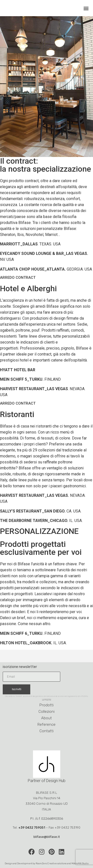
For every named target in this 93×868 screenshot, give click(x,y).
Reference (46, 724)
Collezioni (46, 712)
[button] (86, 8)
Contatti (46, 731)
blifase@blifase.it (47, 837)
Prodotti (46, 705)
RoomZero (41, 863)
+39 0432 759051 (32, 828)
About (46, 718)
